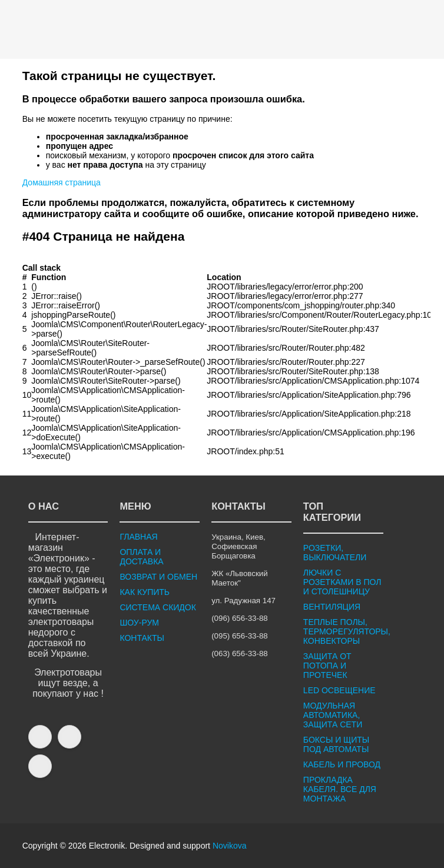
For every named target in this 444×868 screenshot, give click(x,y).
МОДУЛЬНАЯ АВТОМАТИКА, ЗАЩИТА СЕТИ (333, 715)
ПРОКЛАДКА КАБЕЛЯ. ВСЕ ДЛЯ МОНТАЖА (340, 789)
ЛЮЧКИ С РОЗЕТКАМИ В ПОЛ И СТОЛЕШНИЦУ (342, 582)
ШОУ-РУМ (139, 623)
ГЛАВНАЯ (138, 537)
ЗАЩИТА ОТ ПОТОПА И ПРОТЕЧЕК (327, 666)
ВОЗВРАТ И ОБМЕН (158, 577)
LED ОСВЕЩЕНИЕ (339, 690)
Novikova (230, 846)
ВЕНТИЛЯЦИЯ (332, 607)
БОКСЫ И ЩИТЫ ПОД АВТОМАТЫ (336, 744)
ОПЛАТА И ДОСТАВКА (141, 557)
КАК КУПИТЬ (145, 592)
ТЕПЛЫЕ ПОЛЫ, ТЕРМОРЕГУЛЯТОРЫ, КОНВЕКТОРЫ (347, 631)
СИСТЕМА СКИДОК (158, 607)
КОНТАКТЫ (142, 638)
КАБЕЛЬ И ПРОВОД (342, 764)
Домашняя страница (62, 182)
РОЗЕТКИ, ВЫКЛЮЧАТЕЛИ (335, 553)
